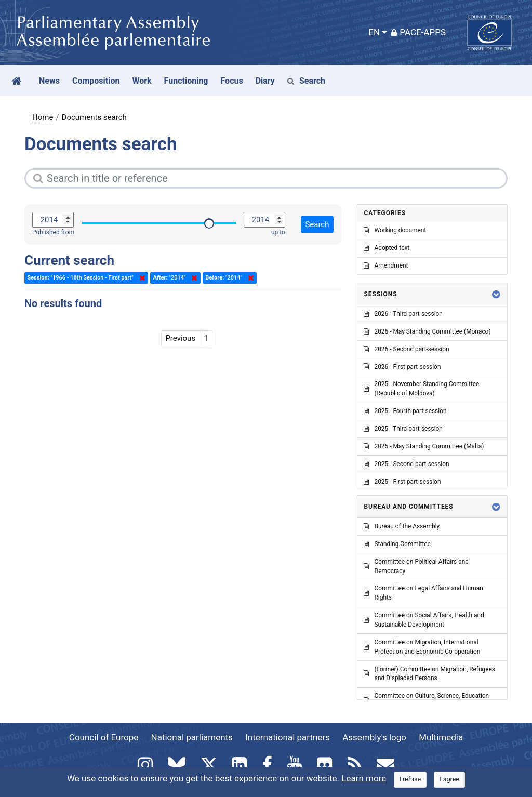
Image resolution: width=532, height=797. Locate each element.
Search (306, 81)
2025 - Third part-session (403, 429)
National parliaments (192, 737)
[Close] (410, 780)
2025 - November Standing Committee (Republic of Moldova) (421, 389)
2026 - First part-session (402, 367)
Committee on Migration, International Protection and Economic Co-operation (422, 647)
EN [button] (374, 32)
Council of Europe (104, 737)
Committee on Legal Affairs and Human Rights (423, 593)
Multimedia (441, 737)
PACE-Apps (418, 32)
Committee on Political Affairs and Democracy (416, 566)
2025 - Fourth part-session (405, 411)
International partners (288, 737)
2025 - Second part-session (406, 464)
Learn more (364, 778)
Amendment (386, 265)
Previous (180, 338)
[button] (496, 294)
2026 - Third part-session (403, 314)
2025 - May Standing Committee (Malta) (424, 446)
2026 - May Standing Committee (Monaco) (427, 331)
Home (43, 117)
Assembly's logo (374, 737)
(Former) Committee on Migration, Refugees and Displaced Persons (429, 674)
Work (142, 81)
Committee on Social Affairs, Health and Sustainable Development (424, 620)
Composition (96, 81)
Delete (140, 278)
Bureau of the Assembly (402, 526)
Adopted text (387, 248)
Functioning (186, 81)
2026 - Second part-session (406, 349)
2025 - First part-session (402, 482)
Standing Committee (397, 544)
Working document (395, 230)
